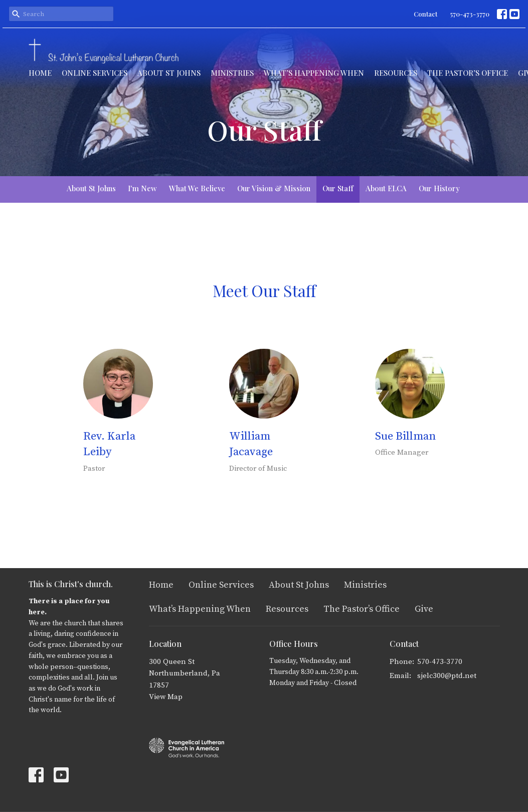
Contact (425, 14)
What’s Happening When (314, 73)
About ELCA (386, 188)
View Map (166, 697)
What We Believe (197, 188)
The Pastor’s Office (468, 73)
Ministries (232, 73)
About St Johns (169, 73)
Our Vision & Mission (274, 188)
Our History (439, 188)
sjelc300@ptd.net (447, 676)
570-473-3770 (470, 14)
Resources (396, 73)
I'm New (142, 188)
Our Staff (338, 188)
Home (40, 73)
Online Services (95, 73)
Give (424, 609)
